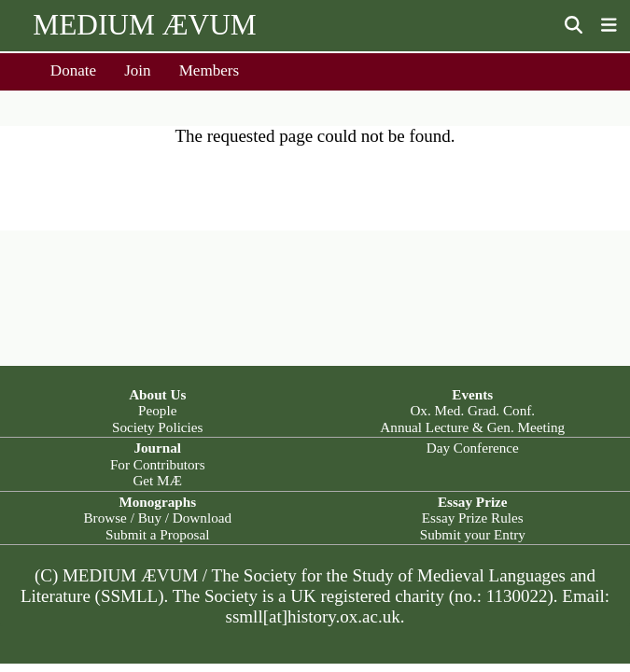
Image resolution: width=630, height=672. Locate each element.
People (157, 410)
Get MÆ (157, 480)
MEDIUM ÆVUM (144, 25)
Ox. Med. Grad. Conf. (472, 410)
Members (210, 70)
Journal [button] (157, 448)
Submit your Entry (473, 534)
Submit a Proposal (157, 534)
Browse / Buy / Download (157, 518)
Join (138, 70)
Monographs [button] (157, 502)
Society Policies (157, 427)
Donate (73, 70)
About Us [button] (157, 394)
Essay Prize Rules (473, 518)
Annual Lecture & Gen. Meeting (472, 427)
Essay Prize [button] (473, 502)
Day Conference (473, 448)
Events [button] (472, 394)
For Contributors (158, 464)
